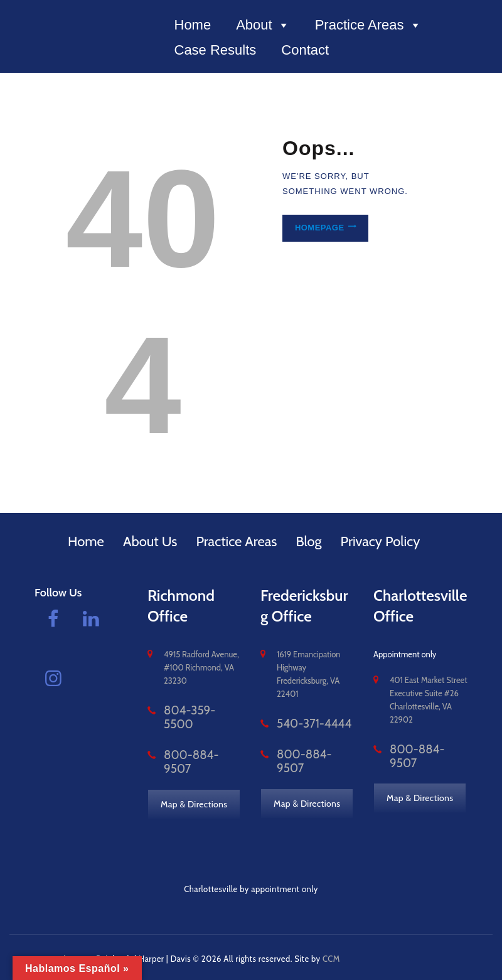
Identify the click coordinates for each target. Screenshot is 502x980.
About (263, 25)
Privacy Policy (381, 541)
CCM (332, 954)
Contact (305, 50)
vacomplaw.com (65, 954)
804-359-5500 (192, 711)
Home (193, 25)
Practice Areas (368, 25)
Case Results (216, 50)
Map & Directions (195, 781)
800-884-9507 (192, 741)
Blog (308, 541)
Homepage (317, 228)
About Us (150, 541)
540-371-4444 (302, 724)
